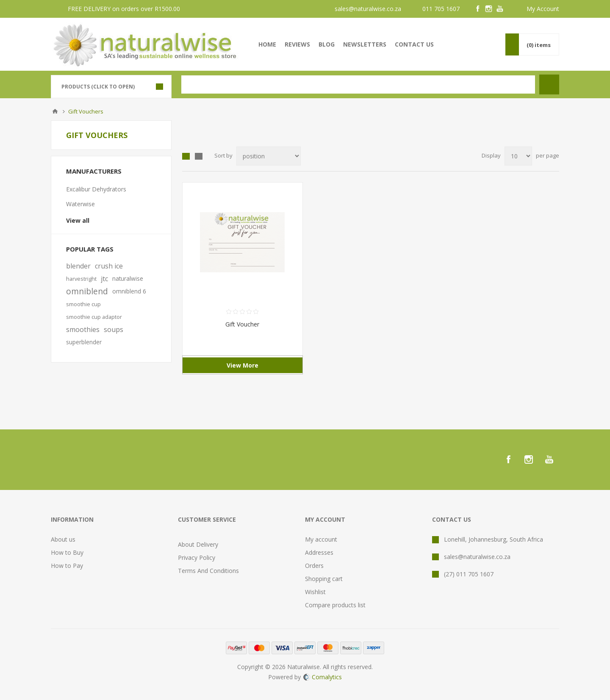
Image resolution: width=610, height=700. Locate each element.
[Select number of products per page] (518, 156)
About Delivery (198, 544)
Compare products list (335, 605)
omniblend (87, 291)
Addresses (319, 552)
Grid (186, 156)
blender (78, 266)
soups (114, 329)
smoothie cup (83, 304)
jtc (104, 279)
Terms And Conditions (208, 571)
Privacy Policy (197, 558)
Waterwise (80, 204)
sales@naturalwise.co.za (368, 9)
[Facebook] (478, 9)
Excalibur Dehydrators (96, 189)
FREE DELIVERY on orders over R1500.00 (124, 9)
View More (243, 365)
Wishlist (315, 592)
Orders (314, 566)
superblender (84, 342)
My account (321, 539)
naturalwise (128, 278)
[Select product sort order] (269, 156)
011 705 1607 (441, 9)
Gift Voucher (242, 324)
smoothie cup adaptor (94, 317)
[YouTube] (500, 9)
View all (78, 220)
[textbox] (358, 84)
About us (63, 539)
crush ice (109, 266)
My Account (543, 9)
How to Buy (67, 552)
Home (55, 111)
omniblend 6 (129, 291)
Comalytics (323, 677)
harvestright (81, 279)
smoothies (83, 329)
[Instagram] (489, 9)
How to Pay (67, 566)
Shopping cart (324, 579)
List (199, 156)
